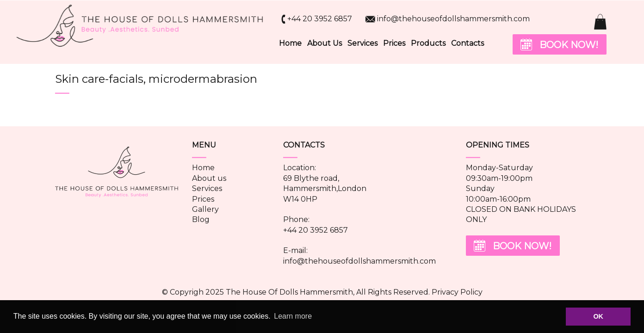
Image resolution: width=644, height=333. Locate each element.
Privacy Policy (457, 292)
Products (428, 43)
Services (362, 43)
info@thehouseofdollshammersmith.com (453, 19)
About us (209, 178)
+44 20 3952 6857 (320, 19)
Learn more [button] (293, 316)
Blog (201, 219)
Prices (394, 43)
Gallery (205, 209)
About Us (325, 43)
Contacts (468, 43)
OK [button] (598, 316)
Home (290, 43)
